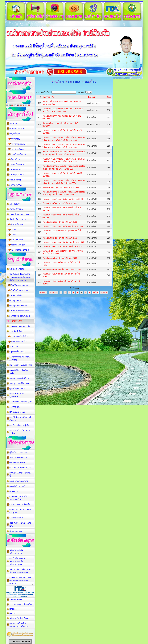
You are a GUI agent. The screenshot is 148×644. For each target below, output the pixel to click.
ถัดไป (95, 293)
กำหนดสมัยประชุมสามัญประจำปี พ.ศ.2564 (61, 188)
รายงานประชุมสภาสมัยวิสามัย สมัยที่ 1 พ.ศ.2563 (63, 242)
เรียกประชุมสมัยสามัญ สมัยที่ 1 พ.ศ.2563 (60, 238)
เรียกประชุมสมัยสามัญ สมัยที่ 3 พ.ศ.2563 (60, 222)
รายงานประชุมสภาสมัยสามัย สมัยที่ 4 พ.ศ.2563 (63, 199)
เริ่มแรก (43, 293)
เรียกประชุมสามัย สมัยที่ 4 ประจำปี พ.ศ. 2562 (62, 270)
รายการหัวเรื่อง (49, 97)
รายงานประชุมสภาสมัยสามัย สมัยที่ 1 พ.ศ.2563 (63, 247)
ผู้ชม (109, 97)
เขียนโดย (91, 97)
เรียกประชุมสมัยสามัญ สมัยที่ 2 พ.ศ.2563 (60, 258)
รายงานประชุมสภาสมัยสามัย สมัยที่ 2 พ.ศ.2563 (63, 226)
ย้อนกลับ (53, 293)
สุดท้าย (104, 293)
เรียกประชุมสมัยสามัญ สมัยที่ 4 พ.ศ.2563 (60, 203)
